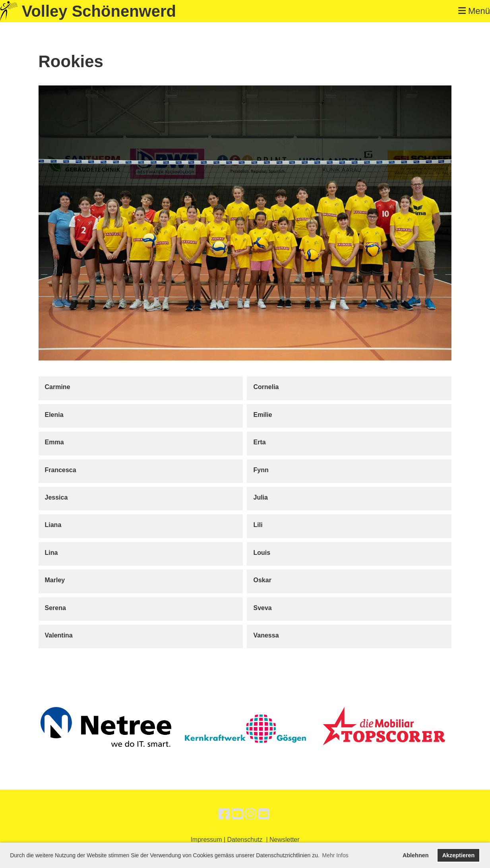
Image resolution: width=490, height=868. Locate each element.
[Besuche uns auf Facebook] (224, 814)
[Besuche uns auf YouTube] (237, 814)
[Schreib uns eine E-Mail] (263, 814)
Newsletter (285, 840)
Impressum (206, 840)
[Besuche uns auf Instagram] (250, 814)
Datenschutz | (248, 840)
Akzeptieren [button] (459, 855)
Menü (474, 11)
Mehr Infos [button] (335, 855)
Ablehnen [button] (416, 855)
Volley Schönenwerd (99, 11)
